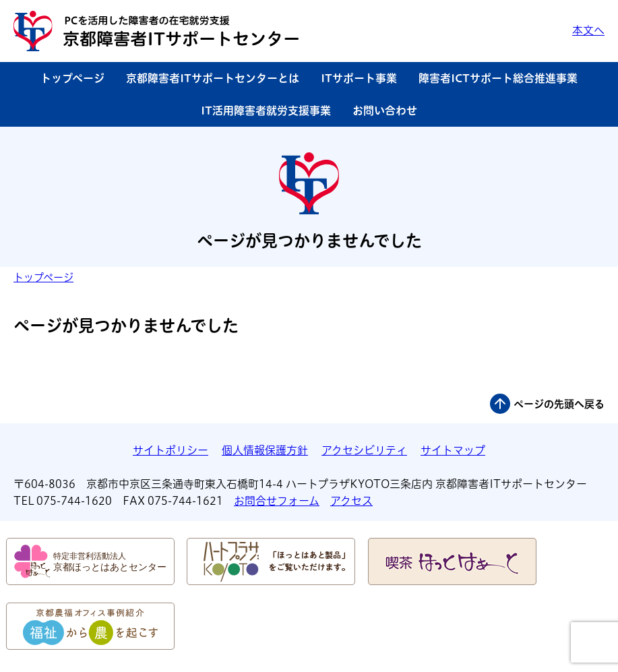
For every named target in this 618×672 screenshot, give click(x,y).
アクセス (351, 501)
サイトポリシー (171, 450)
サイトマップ (453, 450)
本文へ (588, 30)
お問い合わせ (385, 111)
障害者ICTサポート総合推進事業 (498, 78)
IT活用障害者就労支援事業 (266, 111)
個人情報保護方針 (265, 450)
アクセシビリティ (364, 450)
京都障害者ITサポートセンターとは (213, 78)
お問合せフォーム (277, 501)
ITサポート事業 (359, 78)
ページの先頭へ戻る (559, 404)
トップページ (72, 78)
